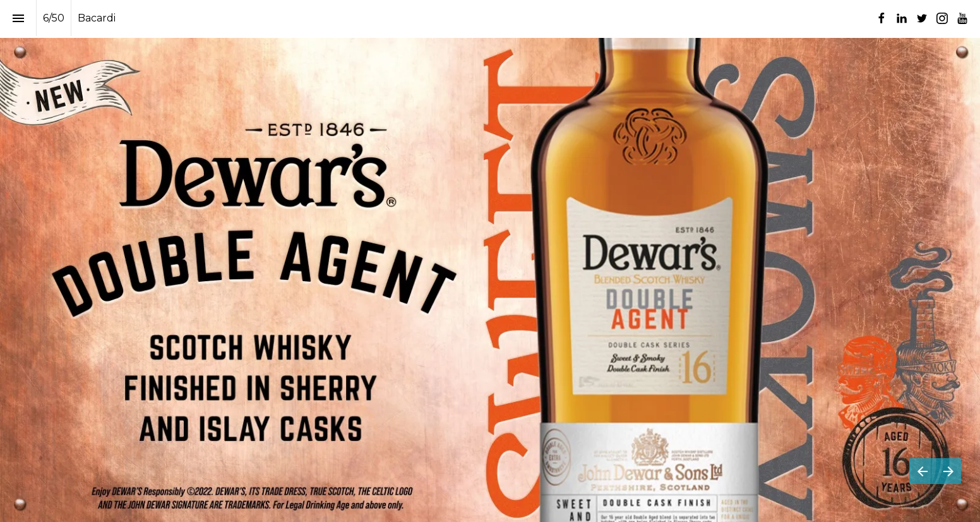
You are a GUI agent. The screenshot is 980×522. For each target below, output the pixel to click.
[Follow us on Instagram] (942, 18)
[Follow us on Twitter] (922, 18)
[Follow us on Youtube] (962, 18)
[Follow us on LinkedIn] (902, 18)
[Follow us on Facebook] (881, 18)
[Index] (18, 18)
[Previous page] (922, 471)
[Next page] (948, 471)
